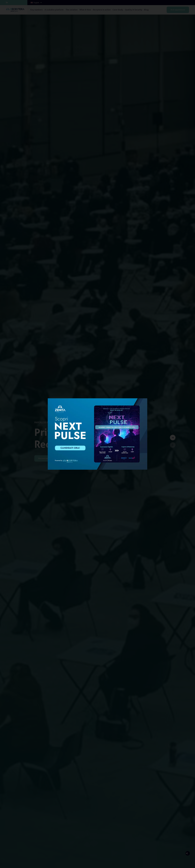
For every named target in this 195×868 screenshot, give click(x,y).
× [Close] (154, 400)
